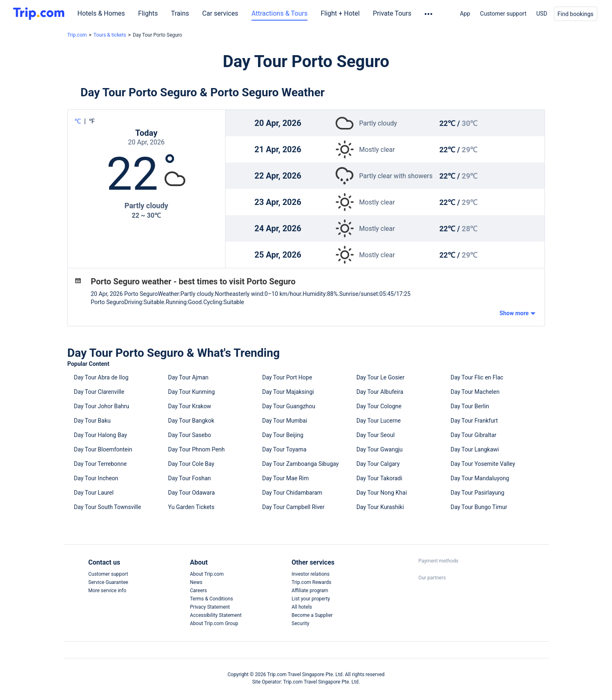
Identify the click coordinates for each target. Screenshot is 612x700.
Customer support (503, 14)
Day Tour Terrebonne (100, 464)
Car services (220, 14)
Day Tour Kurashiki (380, 507)
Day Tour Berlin (470, 406)
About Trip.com (207, 574)
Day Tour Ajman (188, 377)
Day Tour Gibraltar (474, 435)
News (196, 582)
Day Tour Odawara (191, 493)
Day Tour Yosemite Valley (483, 464)
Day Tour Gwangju (379, 449)
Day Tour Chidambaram (292, 493)
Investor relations (311, 574)
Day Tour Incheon (96, 478)
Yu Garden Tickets (191, 507)
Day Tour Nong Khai (382, 493)
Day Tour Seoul (376, 435)
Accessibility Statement (216, 615)
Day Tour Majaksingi (288, 392)
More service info (107, 591)
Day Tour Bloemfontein (103, 449)
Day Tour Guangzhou (289, 406)
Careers (199, 591)
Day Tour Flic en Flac (477, 377)
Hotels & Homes (101, 14)
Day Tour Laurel (94, 493)
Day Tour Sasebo (190, 435)
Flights (148, 14)
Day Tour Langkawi (475, 449)
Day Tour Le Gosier (380, 377)
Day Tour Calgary (378, 464)
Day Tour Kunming (191, 392)
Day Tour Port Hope (287, 377)
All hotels (302, 607)
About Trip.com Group (214, 623)
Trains (180, 14)
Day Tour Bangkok (191, 421)
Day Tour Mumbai (285, 421)
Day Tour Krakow (190, 406)
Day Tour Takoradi (379, 478)
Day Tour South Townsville (108, 507)
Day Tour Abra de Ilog (101, 377)
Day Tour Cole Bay (191, 464)
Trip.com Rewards (312, 582)
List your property (311, 599)
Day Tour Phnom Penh (196, 449)
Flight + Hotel (340, 14)
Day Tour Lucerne (379, 421)
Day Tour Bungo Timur (479, 507)
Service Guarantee (108, 582)
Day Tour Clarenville (99, 392)
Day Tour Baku (92, 421)
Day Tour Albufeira (380, 392)
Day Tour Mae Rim (285, 478)
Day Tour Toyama (284, 449)
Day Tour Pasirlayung (478, 493)
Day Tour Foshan (189, 478)
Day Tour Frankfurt (474, 421)
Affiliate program (310, 591)
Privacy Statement (210, 607)
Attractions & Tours (279, 14)
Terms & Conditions (212, 599)
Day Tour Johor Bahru (102, 406)
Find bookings (576, 14)
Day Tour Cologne (379, 406)
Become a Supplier (312, 615)
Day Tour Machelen (475, 392)
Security (301, 623)
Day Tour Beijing (283, 435)
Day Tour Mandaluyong (480, 478)
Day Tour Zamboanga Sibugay (300, 464)
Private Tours (392, 14)
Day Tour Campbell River (293, 507)
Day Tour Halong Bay (101, 435)
